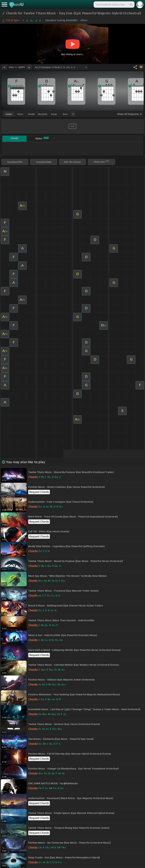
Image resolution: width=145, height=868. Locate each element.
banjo (54, 114)
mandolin (43, 114)
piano (20, 114)
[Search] (131, 5)
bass (65, 114)
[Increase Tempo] (29, 67)
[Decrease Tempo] (4, 67)
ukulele (31, 114)
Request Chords (39, 492)
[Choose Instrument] (73, 114)
